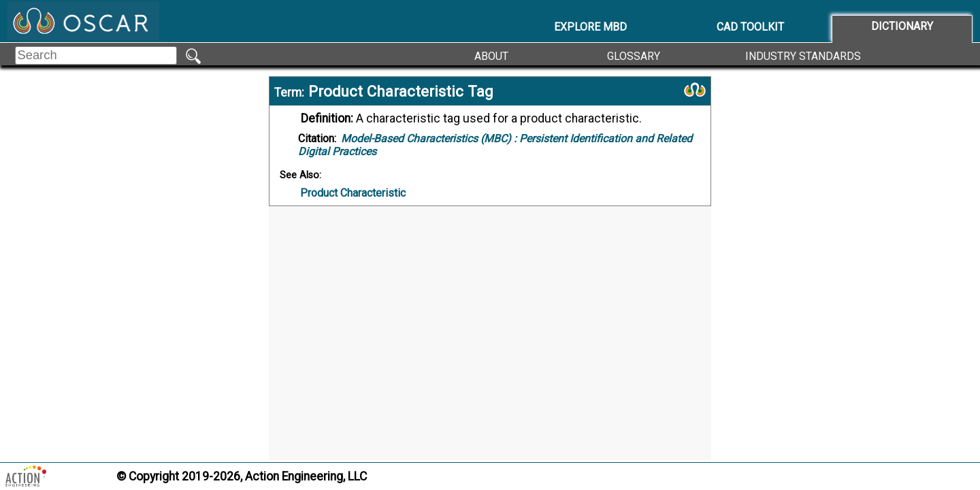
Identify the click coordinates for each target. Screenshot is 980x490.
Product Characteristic (353, 193)
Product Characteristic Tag (401, 91)
